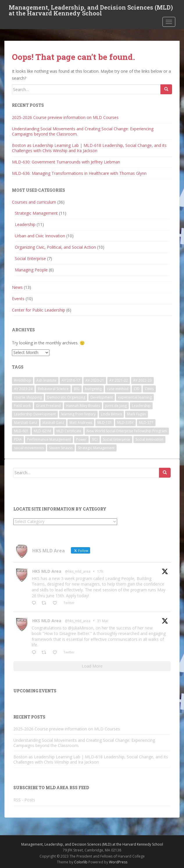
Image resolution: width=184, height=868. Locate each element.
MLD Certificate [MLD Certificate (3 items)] (69, 431)
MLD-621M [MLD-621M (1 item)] (42, 431)
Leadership (25, 224)
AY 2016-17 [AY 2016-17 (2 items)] (71, 380)
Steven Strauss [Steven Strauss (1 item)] (61, 448)
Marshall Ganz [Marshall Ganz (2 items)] (26, 423)
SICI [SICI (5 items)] (95, 439)
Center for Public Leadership (39, 310)
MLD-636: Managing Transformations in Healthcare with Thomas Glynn (79, 173)
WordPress (118, 862)
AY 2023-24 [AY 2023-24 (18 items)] (23, 389)
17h (100, 571)
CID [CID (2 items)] (137, 389)
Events (18, 299)
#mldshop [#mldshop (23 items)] (23, 380)
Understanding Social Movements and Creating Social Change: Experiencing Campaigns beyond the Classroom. (83, 131)
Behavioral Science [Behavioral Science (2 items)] (53, 389)
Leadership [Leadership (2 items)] (141, 406)
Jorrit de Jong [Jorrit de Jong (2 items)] (116, 406)
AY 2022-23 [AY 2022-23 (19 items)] (142, 380)
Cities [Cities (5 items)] (149, 389)
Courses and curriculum (34, 202)
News (17, 287)
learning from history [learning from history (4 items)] (78, 414)
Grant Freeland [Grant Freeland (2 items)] (48, 406)
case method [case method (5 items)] (118, 389)
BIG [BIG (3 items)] (77, 389)
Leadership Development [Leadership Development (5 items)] (35, 414)
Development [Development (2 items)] (102, 397)
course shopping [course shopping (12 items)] (28, 397)
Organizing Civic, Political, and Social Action (55, 247)
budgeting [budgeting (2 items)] (93, 389)
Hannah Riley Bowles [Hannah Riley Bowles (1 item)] (83, 406)
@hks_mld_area (78, 571)
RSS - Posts (24, 800)
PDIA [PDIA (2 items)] (18, 439)
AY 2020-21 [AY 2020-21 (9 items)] (95, 380)
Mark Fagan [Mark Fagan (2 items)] (136, 414)
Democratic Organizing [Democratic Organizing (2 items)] (66, 397)
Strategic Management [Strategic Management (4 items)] (96, 448)
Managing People (31, 270)
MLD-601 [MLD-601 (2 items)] (21, 431)
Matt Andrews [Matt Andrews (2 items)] (81, 423)
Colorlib (81, 862)
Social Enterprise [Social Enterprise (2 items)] (117, 439)
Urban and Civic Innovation (40, 236)
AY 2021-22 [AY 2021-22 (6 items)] (119, 380)
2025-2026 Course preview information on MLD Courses (65, 117)
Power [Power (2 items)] (81, 439)
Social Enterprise (30, 258)
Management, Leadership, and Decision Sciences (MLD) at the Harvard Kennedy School (91, 9)
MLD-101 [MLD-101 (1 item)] (105, 423)
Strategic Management (36, 213)
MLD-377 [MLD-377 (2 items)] (146, 423)
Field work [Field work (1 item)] (22, 406)
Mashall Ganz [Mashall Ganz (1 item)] (53, 423)
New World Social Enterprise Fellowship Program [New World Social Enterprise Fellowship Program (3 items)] (127, 431)
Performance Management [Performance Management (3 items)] (49, 439)
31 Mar (103, 621)
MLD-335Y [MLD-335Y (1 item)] (125, 423)
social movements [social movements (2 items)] (29, 448)
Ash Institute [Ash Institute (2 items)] (46, 380)
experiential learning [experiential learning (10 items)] (135, 397)
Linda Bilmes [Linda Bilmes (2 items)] (111, 414)
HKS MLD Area (47, 571)
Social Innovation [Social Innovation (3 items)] (149, 439)
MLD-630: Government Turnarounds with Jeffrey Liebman (66, 162)
